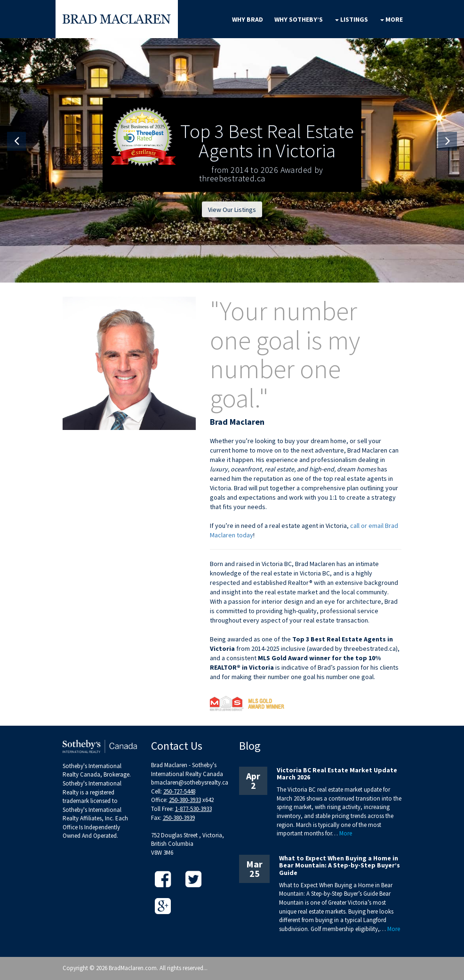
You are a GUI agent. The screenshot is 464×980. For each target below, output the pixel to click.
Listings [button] (352, 19)
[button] (16, 141)
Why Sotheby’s (299, 19)
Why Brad (248, 19)
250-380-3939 (179, 818)
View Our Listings (232, 210)
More (346, 833)
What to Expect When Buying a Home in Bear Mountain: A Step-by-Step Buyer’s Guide (340, 865)
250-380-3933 (185, 800)
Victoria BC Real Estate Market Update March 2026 (337, 773)
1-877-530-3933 (193, 809)
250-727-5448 (179, 791)
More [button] (392, 19)
